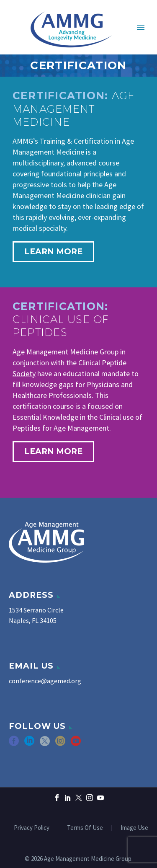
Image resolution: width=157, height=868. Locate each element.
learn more (53, 252)
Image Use (134, 828)
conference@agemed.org (45, 681)
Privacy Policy (32, 828)
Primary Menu (141, 27)
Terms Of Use (85, 828)
